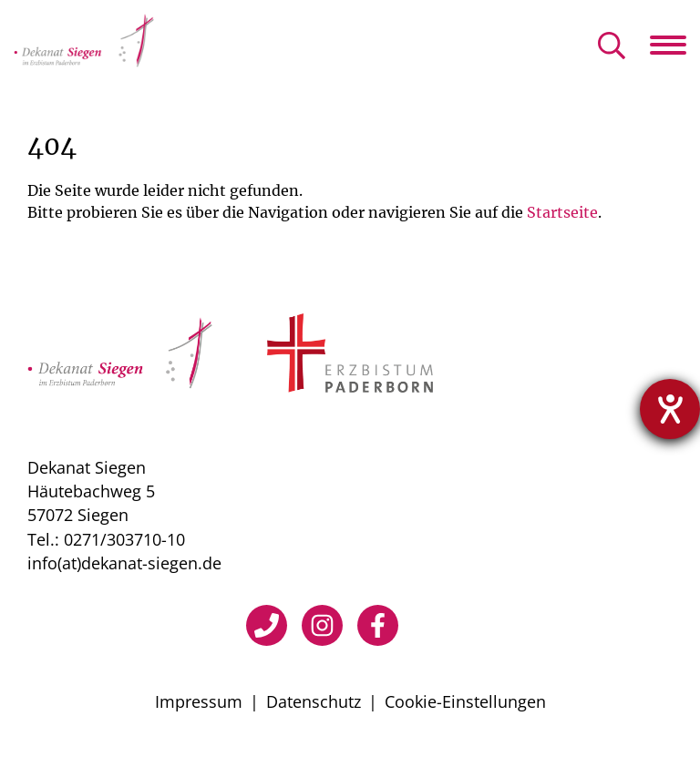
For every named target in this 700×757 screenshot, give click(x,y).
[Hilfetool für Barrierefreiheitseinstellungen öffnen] (670, 409)
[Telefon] (267, 625)
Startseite (562, 212)
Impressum (199, 701)
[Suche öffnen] (612, 47)
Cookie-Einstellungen (465, 701)
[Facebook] (378, 625)
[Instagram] (322, 625)
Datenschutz (314, 701)
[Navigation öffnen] (675, 45)
